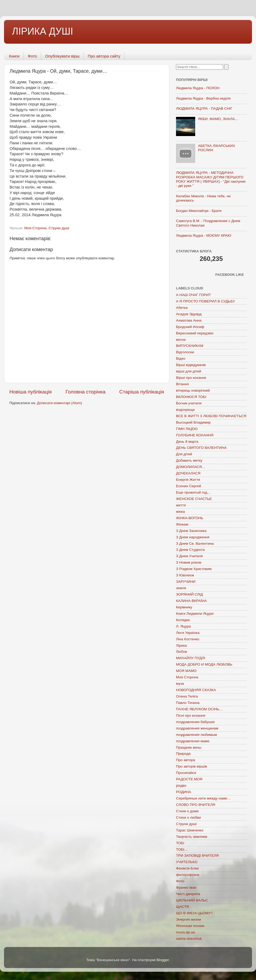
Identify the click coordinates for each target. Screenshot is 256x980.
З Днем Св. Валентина (195, 544)
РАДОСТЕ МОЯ (189, 779)
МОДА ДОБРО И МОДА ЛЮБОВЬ (204, 664)
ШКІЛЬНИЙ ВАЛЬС (192, 900)
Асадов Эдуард (189, 314)
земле (181, 588)
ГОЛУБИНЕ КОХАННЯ (195, 435)
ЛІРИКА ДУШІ (43, 31)
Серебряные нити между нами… (203, 798)
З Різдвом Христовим (194, 569)
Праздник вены (189, 747)
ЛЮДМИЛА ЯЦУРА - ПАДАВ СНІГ (204, 108)
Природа (183, 754)
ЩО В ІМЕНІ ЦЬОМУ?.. (195, 913)
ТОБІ (180, 843)
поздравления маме (193, 741)
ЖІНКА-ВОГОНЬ (190, 518)
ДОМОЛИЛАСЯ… (191, 467)
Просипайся (186, 773)
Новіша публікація (31, 392)
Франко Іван (186, 887)
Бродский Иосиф (190, 327)
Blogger (163, 960)
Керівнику (184, 607)
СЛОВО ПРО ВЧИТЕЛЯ (196, 805)
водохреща (185, 410)
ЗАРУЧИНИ (186, 582)
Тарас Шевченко (190, 830)
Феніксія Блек (187, 868)
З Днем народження (193, 537)
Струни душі (59, 228)
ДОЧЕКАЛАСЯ (188, 473)
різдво (181, 786)
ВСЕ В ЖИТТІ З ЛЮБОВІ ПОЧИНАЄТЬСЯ (211, 416)
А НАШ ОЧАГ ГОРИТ (193, 295)
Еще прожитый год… (193, 492)
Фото (32, 56)
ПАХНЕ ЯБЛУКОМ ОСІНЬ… (199, 709)
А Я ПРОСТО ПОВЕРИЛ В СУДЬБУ (205, 301)
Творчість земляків (192, 837)
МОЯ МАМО (186, 671)
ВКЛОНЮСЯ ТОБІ (191, 397)
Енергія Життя (188, 480)
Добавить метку (189, 460)
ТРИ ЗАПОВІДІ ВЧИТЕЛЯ (197, 856)
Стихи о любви (188, 817)
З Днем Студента (190, 550)
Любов (181, 652)
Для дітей (184, 454)
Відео (181, 358)
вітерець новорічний (193, 390)
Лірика (181, 645)
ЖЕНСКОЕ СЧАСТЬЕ (194, 499)
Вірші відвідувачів (191, 365)
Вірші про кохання (191, 378)
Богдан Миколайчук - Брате (199, 211)
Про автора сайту (104, 56)
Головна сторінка (86, 392)
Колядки (183, 620)
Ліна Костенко (188, 639)
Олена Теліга (187, 696)
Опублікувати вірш (62, 56)
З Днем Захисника (191, 531)
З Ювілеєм (185, 575)
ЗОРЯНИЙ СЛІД (189, 594)
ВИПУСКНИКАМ (190, 346)
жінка (180, 512)
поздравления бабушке (195, 722)
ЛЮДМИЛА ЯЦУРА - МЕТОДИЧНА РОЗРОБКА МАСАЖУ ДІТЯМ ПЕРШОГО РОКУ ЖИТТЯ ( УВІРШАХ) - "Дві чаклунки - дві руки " (211, 179)
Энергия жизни (188, 919)
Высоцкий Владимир (193, 422)
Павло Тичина (188, 703)
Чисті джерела (188, 894)
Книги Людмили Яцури (195, 614)
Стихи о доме (187, 811)
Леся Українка (188, 633)
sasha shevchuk (189, 939)
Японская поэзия (190, 926)
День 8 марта (187, 442)
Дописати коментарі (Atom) (59, 403)
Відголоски (185, 352)
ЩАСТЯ (182, 907)
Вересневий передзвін (195, 333)
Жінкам (182, 524)
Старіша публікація (142, 392)
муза (180, 684)
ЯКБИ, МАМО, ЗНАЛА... (218, 119)
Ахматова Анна (189, 320)
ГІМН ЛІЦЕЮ (187, 429)
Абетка (182, 308)
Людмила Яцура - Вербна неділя (203, 98)
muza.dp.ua (185, 932)
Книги (14, 56)
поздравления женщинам (197, 728)
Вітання (182, 384)
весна (181, 340)
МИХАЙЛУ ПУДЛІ (191, 658)
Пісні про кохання (191, 715)
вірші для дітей (189, 371)
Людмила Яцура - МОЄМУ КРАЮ (204, 235)
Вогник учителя (189, 403)
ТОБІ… (182, 849)
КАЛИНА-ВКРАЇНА (191, 601)
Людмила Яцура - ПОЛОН (198, 88)
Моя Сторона (35, 228)
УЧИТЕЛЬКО (187, 862)
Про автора (185, 760)
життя (181, 505)
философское (188, 875)
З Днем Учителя (189, 556)
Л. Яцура (183, 626)
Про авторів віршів (192, 766)
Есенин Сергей (189, 486)
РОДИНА (184, 792)
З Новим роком (189, 562)
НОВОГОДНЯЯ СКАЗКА (196, 690)
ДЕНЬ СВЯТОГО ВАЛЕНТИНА (201, 448)
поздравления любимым (196, 735)
